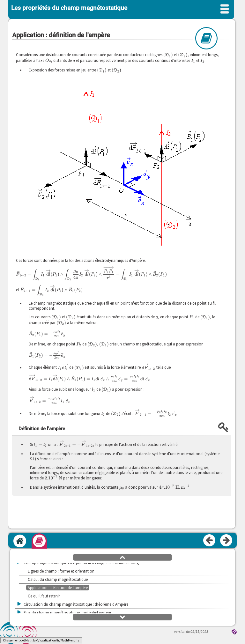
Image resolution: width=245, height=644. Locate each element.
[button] (122, 557)
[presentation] (168, 55)
